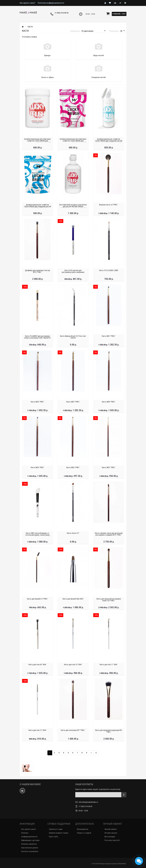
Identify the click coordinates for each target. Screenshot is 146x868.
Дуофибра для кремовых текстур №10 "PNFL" (38, 272)
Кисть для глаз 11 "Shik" (109, 665)
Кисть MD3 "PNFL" (73, 402)
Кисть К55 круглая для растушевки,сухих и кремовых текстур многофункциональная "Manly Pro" (73, 274)
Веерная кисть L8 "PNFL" (109, 205)
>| (96, 753)
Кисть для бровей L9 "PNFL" (38, 599)
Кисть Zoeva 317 (73, 534)
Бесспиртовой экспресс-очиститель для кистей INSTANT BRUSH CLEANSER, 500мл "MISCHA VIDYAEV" (73, 207)
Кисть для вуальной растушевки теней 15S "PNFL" (109, 600)
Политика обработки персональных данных (30, 846)
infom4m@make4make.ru (88, 802)
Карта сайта (54, 837)
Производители (82, 829)
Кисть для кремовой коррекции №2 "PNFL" (109, 732)
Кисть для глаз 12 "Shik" (37, 731)
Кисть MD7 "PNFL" (109, 468)
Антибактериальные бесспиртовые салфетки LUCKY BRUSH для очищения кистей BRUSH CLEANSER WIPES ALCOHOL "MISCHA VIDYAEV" (37, 142)
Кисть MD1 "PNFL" (109, 337)
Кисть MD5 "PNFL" (38, 468)
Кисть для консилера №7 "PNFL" (73, 731)
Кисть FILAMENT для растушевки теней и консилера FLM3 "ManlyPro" (37, 338)
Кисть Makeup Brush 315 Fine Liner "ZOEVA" (73, 338)
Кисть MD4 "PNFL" (109, 402)
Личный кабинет (111, 829)
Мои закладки (110, 837)
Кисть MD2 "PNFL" (38, 402)
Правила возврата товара (59, 833)
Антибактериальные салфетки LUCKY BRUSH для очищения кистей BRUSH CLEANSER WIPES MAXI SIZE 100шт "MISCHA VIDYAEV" (109, 142)
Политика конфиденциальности (51, 3)
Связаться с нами (56, 829)
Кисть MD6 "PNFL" (73, 468)
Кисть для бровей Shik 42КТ (73, 599)
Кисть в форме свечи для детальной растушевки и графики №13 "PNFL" (109, 535)
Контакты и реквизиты (30, 851)
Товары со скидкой (84, 833)
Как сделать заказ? (27, 3)
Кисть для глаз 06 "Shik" (37, 665)
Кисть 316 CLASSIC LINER (109, 271)
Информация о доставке (30, 840)
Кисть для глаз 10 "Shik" (73, 665)
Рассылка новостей (112, 840)
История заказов (111, 833)
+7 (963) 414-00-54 (62, 13)
